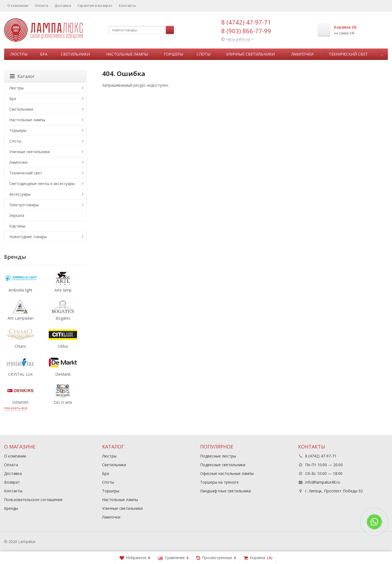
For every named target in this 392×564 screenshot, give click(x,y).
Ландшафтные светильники (226, 491)
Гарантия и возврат (95, 5)
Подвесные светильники (223, 465)
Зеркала (17, 215)
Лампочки (302, 54)
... (382, 54)
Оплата (41, 5)
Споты (203, 54)
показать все (16, 408)
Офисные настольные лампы (227, 473)
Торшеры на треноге (219, 482)
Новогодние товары (28, 237)
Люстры (19, 54)
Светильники (75, 54)
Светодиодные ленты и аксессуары (42, 184)
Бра (44, 54)
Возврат (12, 482)
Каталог (22, 76)
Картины (17, 226)
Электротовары (24, 205)
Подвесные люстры (218, 456)
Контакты (128, 5)
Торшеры (173, 54)
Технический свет (348, 54)
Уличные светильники (250, 54)
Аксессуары (20, 194)
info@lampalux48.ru (323, 482)
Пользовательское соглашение (33, 500)
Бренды (11, 508)
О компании (18, 5)
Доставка (63, 5)
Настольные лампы (127, 54)
